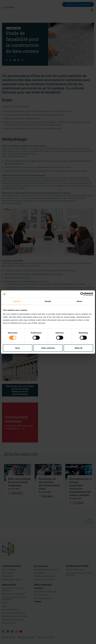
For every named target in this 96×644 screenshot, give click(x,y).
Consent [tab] (17, 301)
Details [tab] (48, 301)
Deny (18, 348)
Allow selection (48, 348)
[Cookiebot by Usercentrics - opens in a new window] (82, 294)
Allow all (78, 348)
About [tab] (79, 301)
